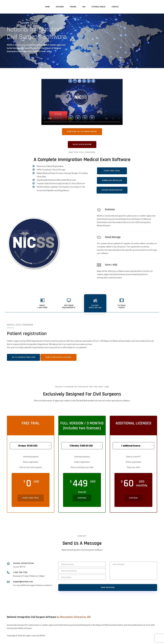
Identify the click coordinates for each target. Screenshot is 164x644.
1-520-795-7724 (20, 572)
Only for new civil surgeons (31, 467)
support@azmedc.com (23, 582)
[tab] (42, 303)
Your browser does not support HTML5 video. (82, 102)
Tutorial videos (98, 7)
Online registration (31, 462)
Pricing (73, 7)
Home (47, 7)
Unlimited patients (31, 457)
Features (60, 7)
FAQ (84, 7)
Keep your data (133, 467)
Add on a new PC (133, 457)
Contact (115, 7)
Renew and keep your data (82, 467)
